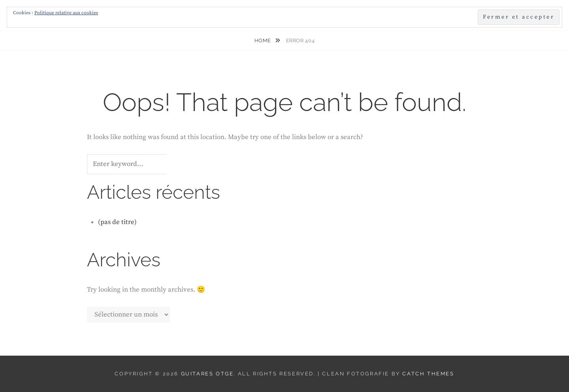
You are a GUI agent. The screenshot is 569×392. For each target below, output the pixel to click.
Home (263, 41)
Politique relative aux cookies (66, 13)
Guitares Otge (207, 374)
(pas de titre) (117, 222)
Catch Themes (428, 374)
